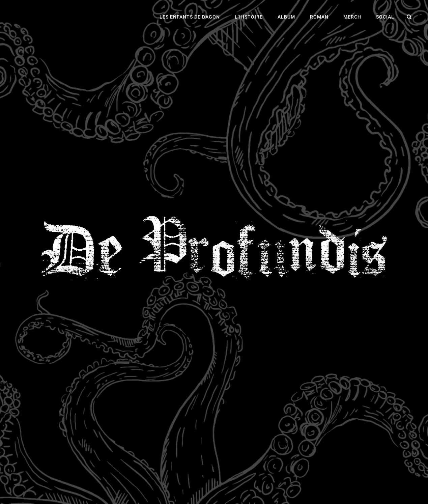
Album (286, 17)
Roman (319, 17)
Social (385, 17)
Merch (352, 17)
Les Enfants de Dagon (190, 17)
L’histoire (249, 17)
